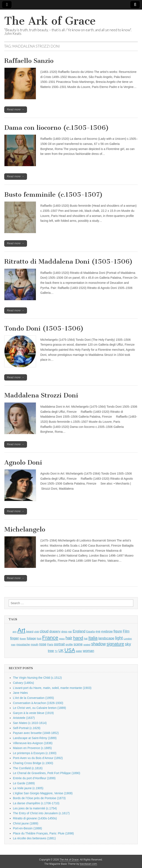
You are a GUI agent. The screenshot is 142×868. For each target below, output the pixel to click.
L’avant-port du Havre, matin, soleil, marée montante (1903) (52, 688)
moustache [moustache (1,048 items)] (23, 644)
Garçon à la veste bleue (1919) (33, 713)
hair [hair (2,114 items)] (69, 638)
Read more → (16, 110)
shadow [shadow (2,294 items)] (99, 644)
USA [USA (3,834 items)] (70, 650)
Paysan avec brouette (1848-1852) (36, 733)
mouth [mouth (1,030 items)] (35, 644)
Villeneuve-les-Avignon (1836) (33, 743)
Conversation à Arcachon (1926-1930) (38, 703)
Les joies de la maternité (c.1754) (35, 808)
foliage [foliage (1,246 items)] (31, 638)
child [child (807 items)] (37, 632)
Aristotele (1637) (24, 718)
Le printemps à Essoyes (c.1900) (35, 753)
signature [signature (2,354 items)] (115, 644)
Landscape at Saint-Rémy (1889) (35, 738)
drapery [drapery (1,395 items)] (55, 631)
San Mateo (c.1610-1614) (30, 723)
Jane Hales (20, 693)
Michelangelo (25, 529)
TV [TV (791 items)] (56, 651)
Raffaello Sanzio (29, 61)
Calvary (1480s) (23, 683)
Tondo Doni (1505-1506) (44, 328)
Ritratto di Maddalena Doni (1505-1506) (68, 262)
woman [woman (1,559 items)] (88, 651)
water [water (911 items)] (79, 651)
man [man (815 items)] (13, 645)
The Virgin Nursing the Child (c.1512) (37, 678)
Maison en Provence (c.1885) (32, 748)
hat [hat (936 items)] (86, 639)
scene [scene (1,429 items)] (78, 644)
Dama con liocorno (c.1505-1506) (57, 128)
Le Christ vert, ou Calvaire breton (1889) (39, 708)
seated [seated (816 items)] (87, 645)
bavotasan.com (88, 864)
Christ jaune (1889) (26, 823)
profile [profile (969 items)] (69, 645)
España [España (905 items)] (90, 632)
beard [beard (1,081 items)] (30, 631)
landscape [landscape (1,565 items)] (106, 638)
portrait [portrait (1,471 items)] (59, 644)
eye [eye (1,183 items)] (98, 631)
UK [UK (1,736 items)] (61, 651)
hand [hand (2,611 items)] (78, 638)
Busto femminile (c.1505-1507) (53, 195)
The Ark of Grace (50, 21)
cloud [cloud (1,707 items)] (44, 631)
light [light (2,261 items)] (119, 638)
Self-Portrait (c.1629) (27, 728)
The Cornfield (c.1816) (28, 768)
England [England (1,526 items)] (79, 631)
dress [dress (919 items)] (64, 632)
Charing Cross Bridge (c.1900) (33, 763)
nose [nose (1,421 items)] (43, 644)
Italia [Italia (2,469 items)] (93, 638)
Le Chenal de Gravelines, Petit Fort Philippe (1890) (47, 773)
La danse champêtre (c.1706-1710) (36, 803)
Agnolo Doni (23, 462)
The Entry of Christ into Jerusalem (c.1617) (41, 813)
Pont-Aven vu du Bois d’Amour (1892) (38, 758)
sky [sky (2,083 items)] (128, 644)
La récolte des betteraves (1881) (34, 838)
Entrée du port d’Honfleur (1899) (34, 778)
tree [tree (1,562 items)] (51, 651)
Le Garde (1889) (24, 783)
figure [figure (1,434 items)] (118, 631)
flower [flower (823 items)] (23, 639)
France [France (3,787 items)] (50, 638)
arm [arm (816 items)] (15, 632)
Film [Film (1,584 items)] (126, 631)
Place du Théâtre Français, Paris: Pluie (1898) (43, 833)
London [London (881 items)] (128, 638)
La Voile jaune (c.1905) (28, 788)
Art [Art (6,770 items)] (21, 630)
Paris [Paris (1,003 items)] (50, 645)
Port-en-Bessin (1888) (27, 828)
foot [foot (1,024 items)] (39, 638)
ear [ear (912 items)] (70, 632)
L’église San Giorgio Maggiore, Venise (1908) (43, 793)
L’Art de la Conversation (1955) (33, 698)
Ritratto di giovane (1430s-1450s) (35, 818)
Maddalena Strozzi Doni (41, 395)
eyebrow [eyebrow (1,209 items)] (107, 631)
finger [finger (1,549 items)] (15, 638)
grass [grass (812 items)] (62, 639)
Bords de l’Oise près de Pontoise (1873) (39, 798)
